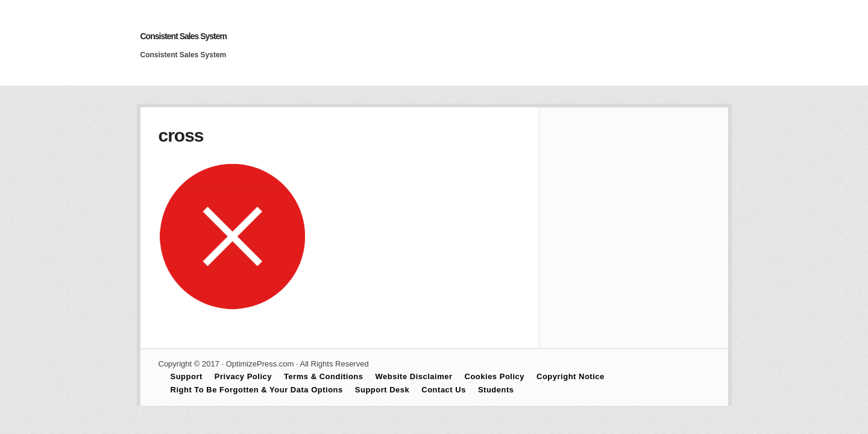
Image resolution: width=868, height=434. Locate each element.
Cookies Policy (495, 376)
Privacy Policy (243, 376)
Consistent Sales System (184, 36)
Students (496, 390)
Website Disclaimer (414, 376)
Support (187, 376)
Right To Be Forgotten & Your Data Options (257, 390)
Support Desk (382, 390)
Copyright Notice (571, 376)
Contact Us (444, 390)
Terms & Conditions (324, 376)
